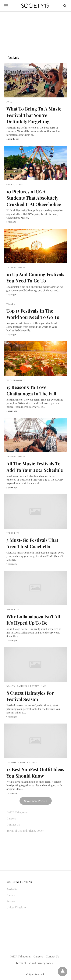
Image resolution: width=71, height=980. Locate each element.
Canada (11, 895)
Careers (11, 818)
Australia (12, 889)
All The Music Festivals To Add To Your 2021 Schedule (35, 467)
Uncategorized (16, 380)
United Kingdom (16, 907)
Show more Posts (34, 801)
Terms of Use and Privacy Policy (25, 831)
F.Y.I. (9, 102)
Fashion (11, 762)
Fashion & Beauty (28, 686)
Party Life (13, 533)
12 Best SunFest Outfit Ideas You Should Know (35, 772)
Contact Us (13, 824)
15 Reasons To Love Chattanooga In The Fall (31, 390)
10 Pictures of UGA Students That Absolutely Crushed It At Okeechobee (34, 198)
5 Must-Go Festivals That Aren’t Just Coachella (32, 543)
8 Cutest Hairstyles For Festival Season (30, 696)
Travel (11, 304)
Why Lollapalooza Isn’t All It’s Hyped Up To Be (33, 620)
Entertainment (16, 267)
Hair (43, 686)
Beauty (11, 686)
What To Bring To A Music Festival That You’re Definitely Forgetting (34, 115)
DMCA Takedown (17, 812)
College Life (15, 185)
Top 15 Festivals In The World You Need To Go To (33, 314)
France (11, 901)
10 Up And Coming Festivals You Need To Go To (35, 278)
